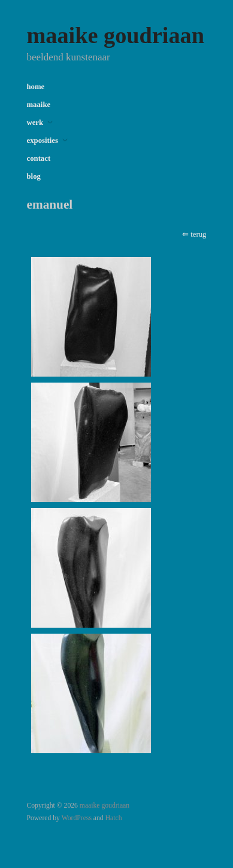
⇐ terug (194, 234)
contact (39, 159)
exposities (43, 141)
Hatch (114, 818)
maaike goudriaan (116, 35)
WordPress (77, 818)
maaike (39, 105)
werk (35, 123)
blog (34, 177)
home (36, 87)
